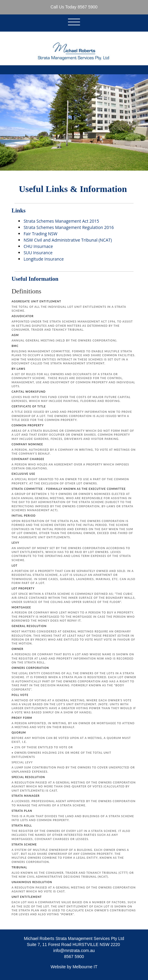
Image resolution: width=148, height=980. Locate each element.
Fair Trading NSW (40, 234)
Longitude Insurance (44, 259)
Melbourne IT (85, 967)
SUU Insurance (38, 253)
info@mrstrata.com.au (74, 951)
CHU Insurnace (38, 246)
